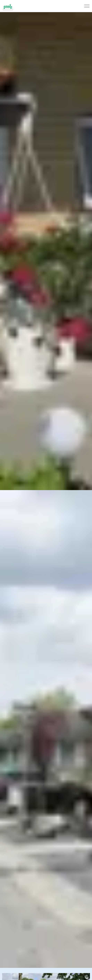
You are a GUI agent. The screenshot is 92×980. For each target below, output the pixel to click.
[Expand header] (87, 6)
